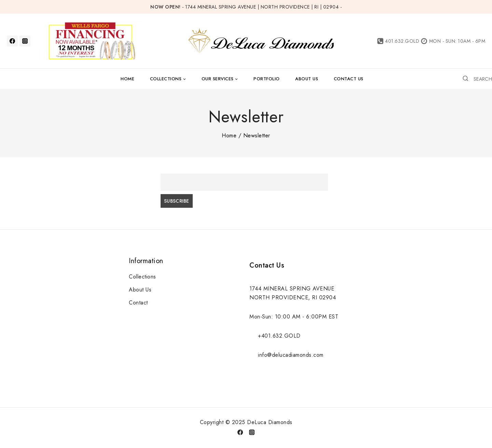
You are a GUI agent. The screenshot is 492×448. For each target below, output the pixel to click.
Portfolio (267, 79)
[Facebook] (12, 41)
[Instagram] (25, 41)
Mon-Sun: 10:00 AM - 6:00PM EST (294, 317)
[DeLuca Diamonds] (261, 41)
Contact (138, 303)
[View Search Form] (477, 79)
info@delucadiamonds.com (291, 355)
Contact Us (349, 79)
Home (127, 79)
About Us (307, 79)
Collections (142, 277)
